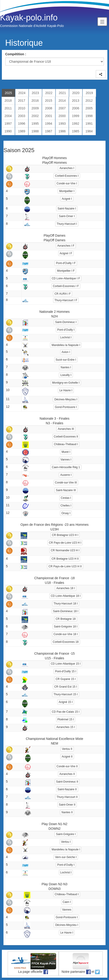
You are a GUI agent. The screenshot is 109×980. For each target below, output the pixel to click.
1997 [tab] (8, 124)
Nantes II (67, 812)
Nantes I (66, 367)
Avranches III (66, 429)
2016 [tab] (35, 101)
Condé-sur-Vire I (67, 183)
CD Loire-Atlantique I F (66, 278)
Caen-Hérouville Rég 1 (66, 467)
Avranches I (67, 168)
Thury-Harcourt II (67, 797)
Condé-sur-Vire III (66, 483)
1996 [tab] (22, 124)
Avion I (66, 352)
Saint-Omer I (67, 216)
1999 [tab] (75, 116)
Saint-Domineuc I (66, 322)
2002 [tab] (35, 116)
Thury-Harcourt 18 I (66, 604)
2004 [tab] (8, 116)
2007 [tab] (62, 108)
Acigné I (67, 199)
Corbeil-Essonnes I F (66, 286)
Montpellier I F (66, 271)
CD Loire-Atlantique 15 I (66, 664)
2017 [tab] (22, 101)
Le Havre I (66, 390)
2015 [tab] (49, 101)
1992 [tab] (75, 124)
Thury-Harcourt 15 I (66, 694)
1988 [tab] (35, 131)
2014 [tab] (62, 101)
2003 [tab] (22, 116)
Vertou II (67, 749)
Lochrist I (66, 337)
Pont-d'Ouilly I (66, 330)
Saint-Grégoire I (66, 834)
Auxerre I (66, 475)
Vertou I (66, 842)
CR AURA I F (63, 294)
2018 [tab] (8, 101)
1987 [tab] (49, 131)
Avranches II (67, 774)
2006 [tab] (75, 108)
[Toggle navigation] (102, 21)
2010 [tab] (22, 108)
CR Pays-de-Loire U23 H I (65, 543)
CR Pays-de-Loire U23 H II (65, 566)
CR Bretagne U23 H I (65, 535)
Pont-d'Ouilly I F (66, 263)
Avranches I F (66, 246)
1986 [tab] (62, 131)
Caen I (67, 902)
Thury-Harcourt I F (66, 300)
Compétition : (16, 54)
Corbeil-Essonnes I (67, 176)
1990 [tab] (8, 131)
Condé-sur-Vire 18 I (66, 634)
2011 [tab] (8, 108)
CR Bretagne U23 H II (65, 559)
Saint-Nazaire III (66, 490)
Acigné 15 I (66, 702)
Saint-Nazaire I (67, 209)
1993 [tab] (62, 124)
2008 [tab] (49, 108)
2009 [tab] (35, 108)
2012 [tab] (89, 101)
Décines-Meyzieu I (66, 399)
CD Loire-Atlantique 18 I (66, 596)
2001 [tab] (49, 116)
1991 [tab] (89, 124)
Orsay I (66, 513)
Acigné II (67, 757)
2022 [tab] (49, 93)
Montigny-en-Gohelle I (66, 383)
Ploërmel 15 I (66, 719)
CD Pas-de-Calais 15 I (66, 712)
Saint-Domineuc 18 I (66, 611)
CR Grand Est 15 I (66, 687)
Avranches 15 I (66, 727)
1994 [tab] (49, 124)
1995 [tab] (35, 124)
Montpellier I (67, 191)
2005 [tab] (89, 108)
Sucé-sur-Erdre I (66, 360)
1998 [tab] (89, 116)
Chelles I (66, 506)
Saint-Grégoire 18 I (66, 627)
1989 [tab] (22, 131)
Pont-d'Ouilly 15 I (66, 671)
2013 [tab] (75, 101)
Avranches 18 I (66, 588)
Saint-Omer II (67, 805)
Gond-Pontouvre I (66, 407)
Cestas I (66, 498)
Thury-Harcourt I (67, 224)
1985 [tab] (75, 131)
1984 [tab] (89, 131)
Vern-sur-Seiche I (66, 857)
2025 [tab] (8, 93)
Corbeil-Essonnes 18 (66, 642)
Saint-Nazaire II (67, 789)
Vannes (67, 910)
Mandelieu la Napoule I (66, 345)
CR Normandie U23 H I (65, 550)
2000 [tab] (62, 116)
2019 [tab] (89, 93)
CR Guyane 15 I (66, 679)
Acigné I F (66, 253)
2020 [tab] (76, 93)
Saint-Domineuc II (67, 782)
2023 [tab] (35, 93)
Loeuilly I (66, 375)
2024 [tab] (22, 93)
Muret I (66, 452)
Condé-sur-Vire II (67, 766)
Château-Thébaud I (66, 444)
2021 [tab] (62, 93)
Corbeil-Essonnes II (66, 437)
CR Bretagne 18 (66, 619)
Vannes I (66, 460)
